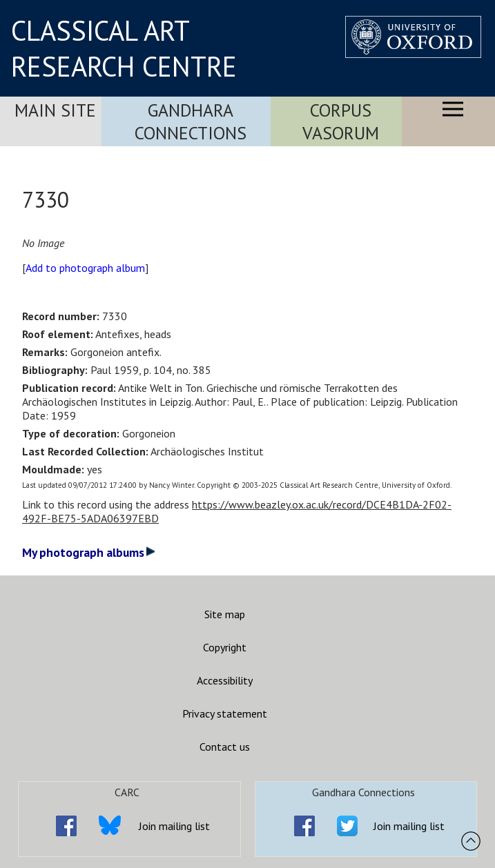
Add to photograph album (85, 268)
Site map (225, 614)
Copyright (225, 647)
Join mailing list (174, 826)
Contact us (225, 747)
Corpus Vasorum (341, 121)
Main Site (55, 110)
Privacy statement (225, 713)
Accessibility (225, 680)
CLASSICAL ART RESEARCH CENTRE (124, 48)
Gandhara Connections (191, 121)
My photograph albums (89, 552)
